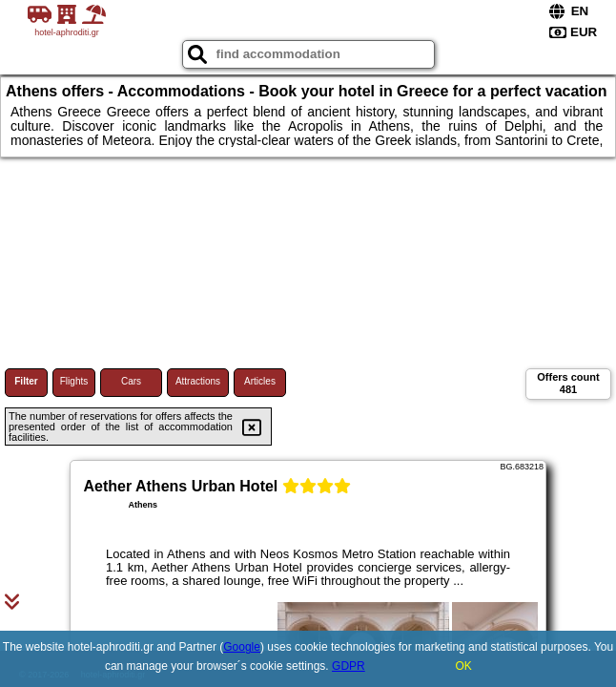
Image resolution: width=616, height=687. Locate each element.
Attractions (198, 381)
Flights (74, 381)
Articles (260, 381)
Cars (131, 381)
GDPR (349, 666)
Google (242, 647)
